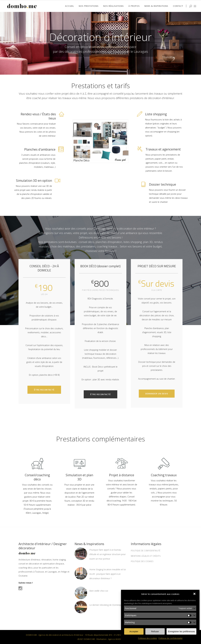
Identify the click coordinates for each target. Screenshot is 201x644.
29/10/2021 (95, 610)
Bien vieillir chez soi (99, 591)
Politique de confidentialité (170, 638)
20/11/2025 (95, 563)
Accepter (134, 631)
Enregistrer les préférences (181, 631)
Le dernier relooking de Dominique (106, 605)
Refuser (155, 631)
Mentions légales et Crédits (146, 556)
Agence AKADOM (116, 639)
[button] (195, 594)
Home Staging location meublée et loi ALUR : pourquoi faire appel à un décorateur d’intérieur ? (108, 574)
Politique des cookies (148, 638)
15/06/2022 (95, 596)
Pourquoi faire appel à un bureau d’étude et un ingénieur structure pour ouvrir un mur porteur (108, 554)
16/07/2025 (95, 583)
